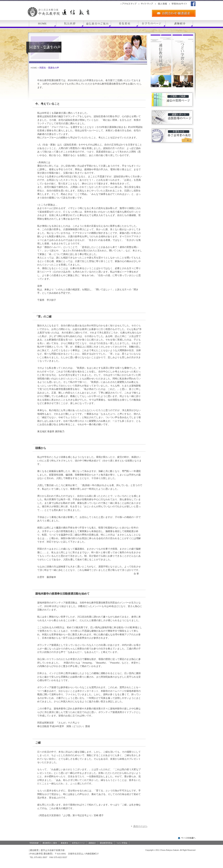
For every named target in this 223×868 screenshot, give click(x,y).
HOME (34, 68)
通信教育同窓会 (106, 843)
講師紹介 (92, 843)
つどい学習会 (122, 843)
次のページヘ (140, 826)
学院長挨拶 (34, 843)
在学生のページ (78, 843)
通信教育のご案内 (50, 843)
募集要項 (64, 843)
